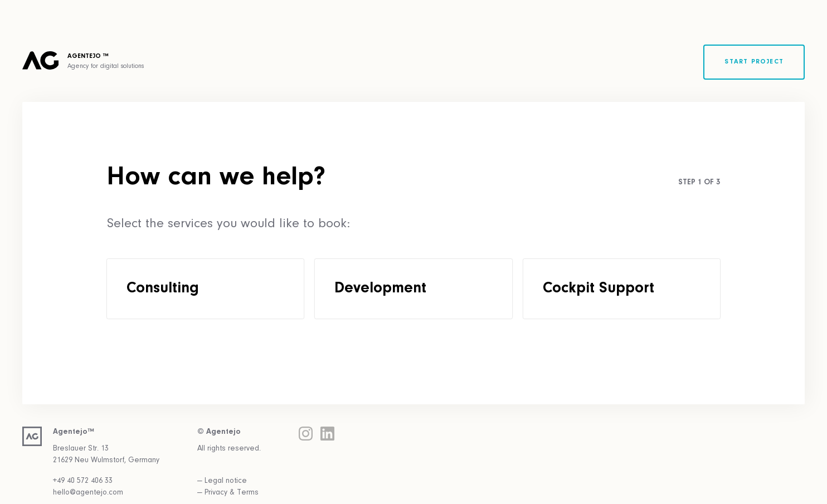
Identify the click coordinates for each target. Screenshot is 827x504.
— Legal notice (222, 481)
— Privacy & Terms (228, 493)
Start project (754, 62)
